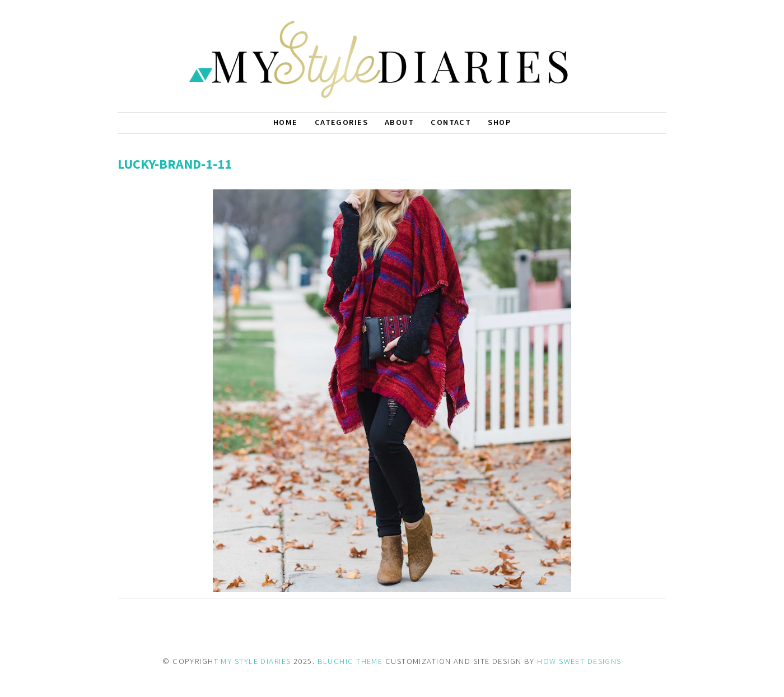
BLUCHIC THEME (350, 661)
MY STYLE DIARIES (256, 661)
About (399, 122)
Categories (341, 122)
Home (286, 122)
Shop (499, 122)
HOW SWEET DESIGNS (579, 661)
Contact (451, 122)
